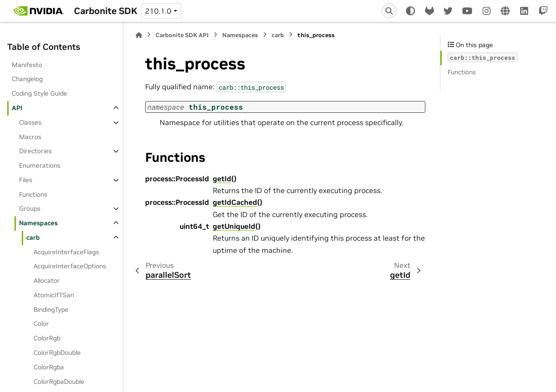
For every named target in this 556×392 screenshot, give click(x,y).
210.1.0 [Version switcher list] (158, 11)
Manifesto (27, 65)
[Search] (389, 11)
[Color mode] (410, 11)
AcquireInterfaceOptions (70, 266)
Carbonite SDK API (182, 35)
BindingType (51, 310)
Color (41, 324)
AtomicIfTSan (54, 295)
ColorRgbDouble (57, 353)
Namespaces (38, 223)
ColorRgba (49, 367)
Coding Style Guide (39, 93)
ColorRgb (47, 338)
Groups (30, 208)
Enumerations (40, 165)
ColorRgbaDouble (59, 382)
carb (33, 237)
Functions (33, 194)
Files (26, 180)
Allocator (47, 281)
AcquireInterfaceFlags (66, 252)
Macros (30, 137)
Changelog (27, 79)
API (17, 108)
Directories (35, 151)
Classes (30, 122)
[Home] (139, 35)
